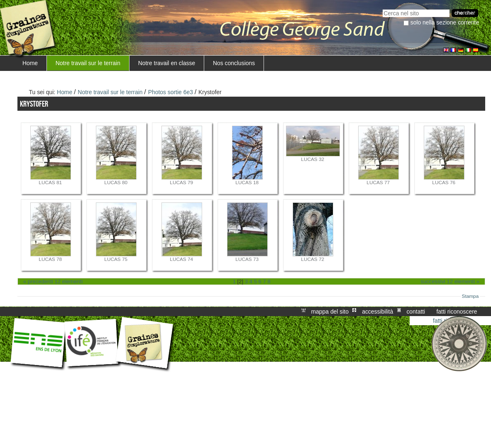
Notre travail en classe (167, 63)
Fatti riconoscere (457, 312)
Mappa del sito (330, 312)
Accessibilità (377, 312)
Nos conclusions (234, 63)
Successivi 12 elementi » (450, 281)
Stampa (470, 296)
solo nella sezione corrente (445, 22)
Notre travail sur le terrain (88, 63)
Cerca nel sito (382, 9)
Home (30, 63)
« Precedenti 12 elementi (53, 281)
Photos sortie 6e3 (171, 92)
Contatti (416, 312)
